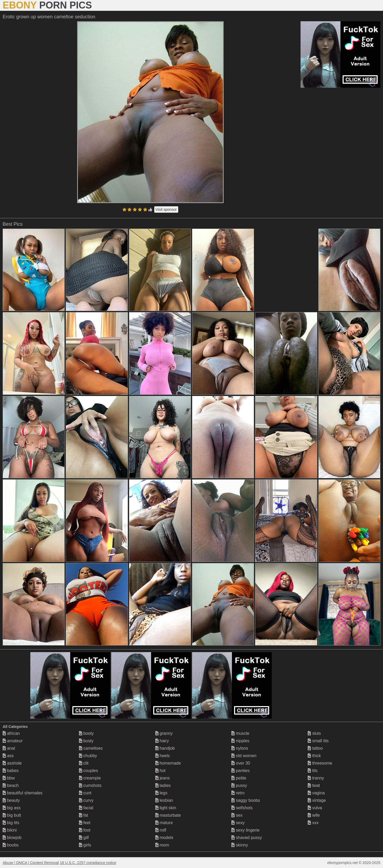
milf (161, 830)
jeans (163, 778)
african (11, 733)
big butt (12, 815)
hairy (162, 741)
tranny (316, 778)
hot (161, 771)
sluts (314, 733)
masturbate (168, 815)
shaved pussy (247, 838)
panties (240, 771)
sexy (238, 823)
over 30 (241, 763)
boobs (11, 845)
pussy (239, 785)
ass (8, 756)
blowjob (12, 838)
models (164, 838)
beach (11, 785)
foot (85, 830)
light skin (166, 808)
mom (162, 845)
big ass (12, 808)
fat (84, 815)
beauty (11, 800)
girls (85, 845)
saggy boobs (246, 800)
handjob (165, 748)
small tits (318, 741)
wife (314, 815)
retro (238, 793)
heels (163, 756)
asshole (12, 763)
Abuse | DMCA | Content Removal (31, 863)
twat (314, 785)
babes (11, 771)
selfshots (242, 808)
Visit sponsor (166, 209)
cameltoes (91, 748)
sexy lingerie (245, 830)
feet (85, 823)
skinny (240, 845)
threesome (320, 763)
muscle (240, 733)
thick (314, 756)
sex (237, 815)
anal (9, 748)
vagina (316, 793)
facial (86, 808)
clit (84, 763)
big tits (11, 823)
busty (86, 741)
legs (161, 793)
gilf (84, 838)
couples (89, 771)
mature (164, 823)
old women (244, 756)
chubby (88, 756)
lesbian (164, 800)
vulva (315, 808)
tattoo (315, 748)
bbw (9, 778)
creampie (90, 778)
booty (86, 733)
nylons (240, 748)
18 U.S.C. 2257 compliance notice (88, 863)
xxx (313, 823)
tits (313, 771)
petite (239, 778)
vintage (317, 800)
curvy (86, 800)
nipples (240, 741)
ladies (163, 785)
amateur (13, 741)
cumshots (90, 785)
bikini (10, 830)
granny (164, 733)
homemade (168, 763)
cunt (85, 793)
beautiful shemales (23, 793)
